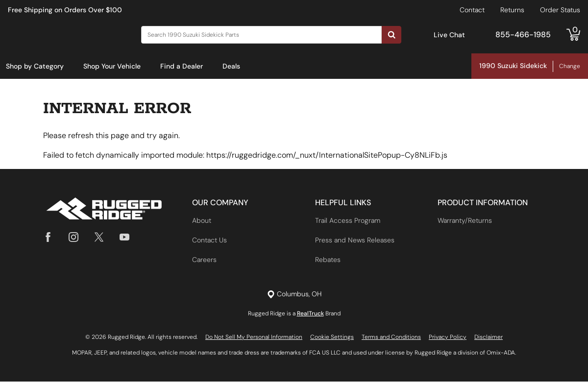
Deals (231, 66)
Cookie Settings (332, 337)
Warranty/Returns (465, 221)
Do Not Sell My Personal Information (254, 337)
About (202, 221)
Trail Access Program (348, 221)
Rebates (328, 260)
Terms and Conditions (391, 337)
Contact (472, 10)
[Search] (261, 35)
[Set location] (294, 295)
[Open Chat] (423, 35)
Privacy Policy (448, 337)
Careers (204, 260)
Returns (512, 10)
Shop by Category (35, 66)
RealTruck (310, 314)
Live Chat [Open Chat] (449, 35)
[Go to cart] (573, 35)
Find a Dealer (182, 66)
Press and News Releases (355, 240)
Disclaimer (489, 337)
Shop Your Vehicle (112, 66)
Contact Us (209, 240)
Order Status (560, 10)
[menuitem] (35, 67)
